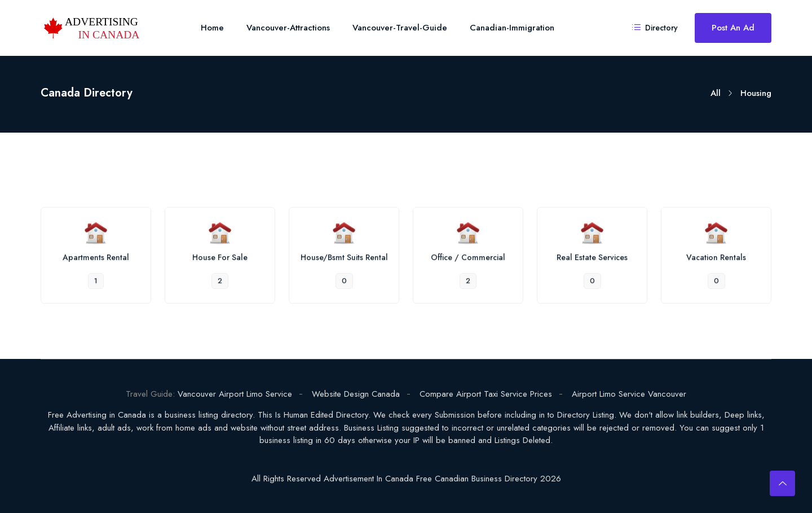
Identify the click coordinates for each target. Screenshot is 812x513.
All (716, 93)
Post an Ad (733, 28)
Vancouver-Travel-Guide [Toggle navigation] (400, 28)
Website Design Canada (356, 394)
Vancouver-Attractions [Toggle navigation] (288, 28)
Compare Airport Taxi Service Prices (486, 394)
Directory (655, 28)
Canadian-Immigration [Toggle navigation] (512, 28)
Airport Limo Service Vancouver (629, 394)
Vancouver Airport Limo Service (235, 394)
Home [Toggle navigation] (212, 28)
